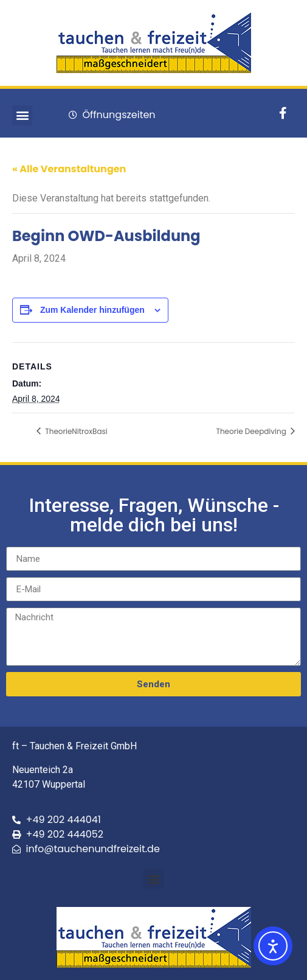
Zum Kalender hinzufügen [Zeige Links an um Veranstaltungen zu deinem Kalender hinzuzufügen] (92, 310)
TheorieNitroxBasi (75, 431)
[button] (22, 115)
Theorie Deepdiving (252, 431)
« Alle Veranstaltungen (69, 169)
